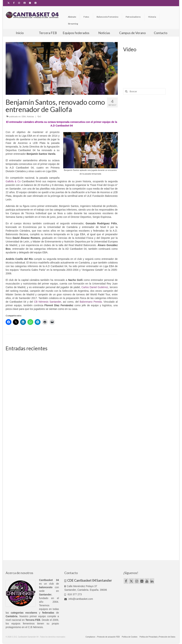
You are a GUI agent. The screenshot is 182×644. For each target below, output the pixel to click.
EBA (24, 117)
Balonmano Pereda (91, 302)
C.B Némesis (35, 627)
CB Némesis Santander (47, 302)
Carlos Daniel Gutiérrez (95, 287)
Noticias (30, 117)
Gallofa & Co (13, 181)
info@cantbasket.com (79, 599)
